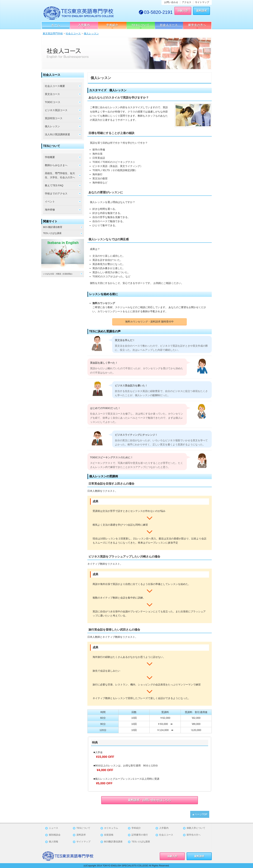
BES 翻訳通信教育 (53, 227)
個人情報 (53, 842)
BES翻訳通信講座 (113, 842)
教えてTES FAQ (54, 185)
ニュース (53, 828)
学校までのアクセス (56, 193)
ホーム (56, 25)
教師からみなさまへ (56, 165)
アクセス (187, 2)
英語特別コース (54, 118)
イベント (50, 202)
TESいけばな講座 (52, 233)
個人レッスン (52, 126)
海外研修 (50, 210)
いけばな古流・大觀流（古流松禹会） (63, 274)
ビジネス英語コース (56, 110)
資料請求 (202, 11)
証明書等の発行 (140, 835)
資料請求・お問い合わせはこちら (149, 800)
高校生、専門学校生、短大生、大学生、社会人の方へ (60, 175)
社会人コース (169, 25)
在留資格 (109, 835)
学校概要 (50, 157)
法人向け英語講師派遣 (57, 134)
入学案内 (84, 25)
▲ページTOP (200, 814)
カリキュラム (111, 828)
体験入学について (196, 828)
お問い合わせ (171, 2)
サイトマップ (202, 2)
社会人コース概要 (55, 86)
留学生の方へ (197, 25)
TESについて (141, 25)
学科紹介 (112, 25)
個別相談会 (55, 835)
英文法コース (52, 94)
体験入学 (183, 11)
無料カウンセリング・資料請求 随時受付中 (149, 322)
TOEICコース (53, 102)
